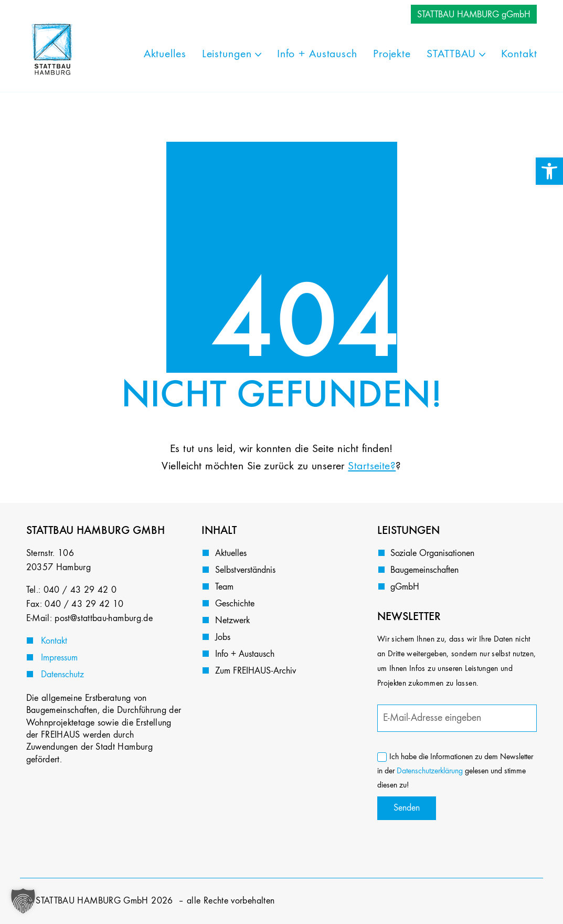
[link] (549, 171)
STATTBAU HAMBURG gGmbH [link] (474, 15)
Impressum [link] (59, 658)
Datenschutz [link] (62, 675)
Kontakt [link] (54, 641)
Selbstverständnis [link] (245, 570)
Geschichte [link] (235, 604)
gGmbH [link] (405, 587)
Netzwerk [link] (232, 621)
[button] (23, 901)
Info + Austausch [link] (245, 654)
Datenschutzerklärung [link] (430, 771)
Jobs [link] (223, 637)
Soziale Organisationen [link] (432, 553)
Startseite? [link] (372, 466)
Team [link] (224, 587)
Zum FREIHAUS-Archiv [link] (256, 671)
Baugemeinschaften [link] (424, 570)
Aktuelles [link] (231, 553)
